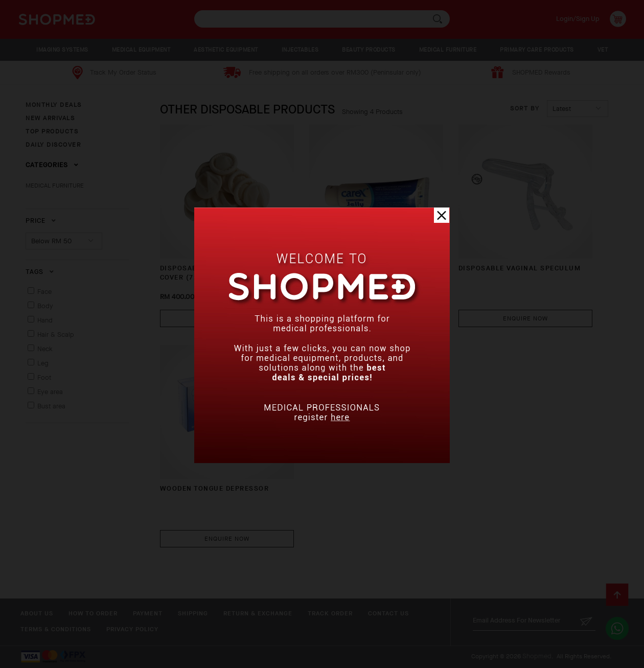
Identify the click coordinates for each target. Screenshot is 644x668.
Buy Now (227, 318)
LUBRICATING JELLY (346, 268)
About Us (37, 613)
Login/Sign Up (578, 19)
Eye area (50, 392)
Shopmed (537, 656)
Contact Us (388, 613)
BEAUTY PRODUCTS (369, 50)
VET (603, 50)
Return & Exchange (258, 613)
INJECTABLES (300, 50)
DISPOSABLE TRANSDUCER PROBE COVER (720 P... (222, 273)
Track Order (330, 613)
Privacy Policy (132, 629)
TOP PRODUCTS (52, 131)
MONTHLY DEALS (54, 105)
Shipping (193, 613)
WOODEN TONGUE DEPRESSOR (215, 488)
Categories (52, 165)
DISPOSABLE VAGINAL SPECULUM (520, 268)
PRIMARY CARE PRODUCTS (537, 50)
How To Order (93, 613)
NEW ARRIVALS (50, 118)
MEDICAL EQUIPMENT (141, 50)
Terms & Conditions (56, 629)
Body (45, 306)
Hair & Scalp (56, 335)
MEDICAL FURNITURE (448, 50)
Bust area (51, 406)
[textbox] (322, 19)
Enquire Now (376, 318)
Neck (45, 349)
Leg (43, 363)
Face (44, 292)
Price (41, 221)
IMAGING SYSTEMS (62, 50)
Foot (44, 377)
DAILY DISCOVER (53, 145)
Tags (40, 272)
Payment (148, 613)
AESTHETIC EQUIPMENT (226, 50)
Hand (45, 320)
